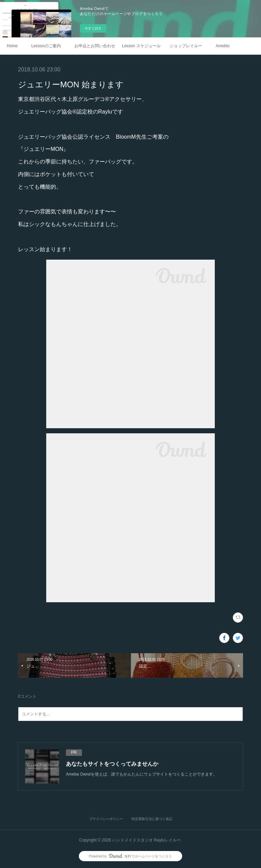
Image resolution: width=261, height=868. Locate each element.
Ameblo (223, 46)
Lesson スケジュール (141, 46)
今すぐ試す (93, 28)
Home (12, 46)
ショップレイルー (186, 46)
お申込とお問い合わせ (95, 46)
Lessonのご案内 (46, 46)
